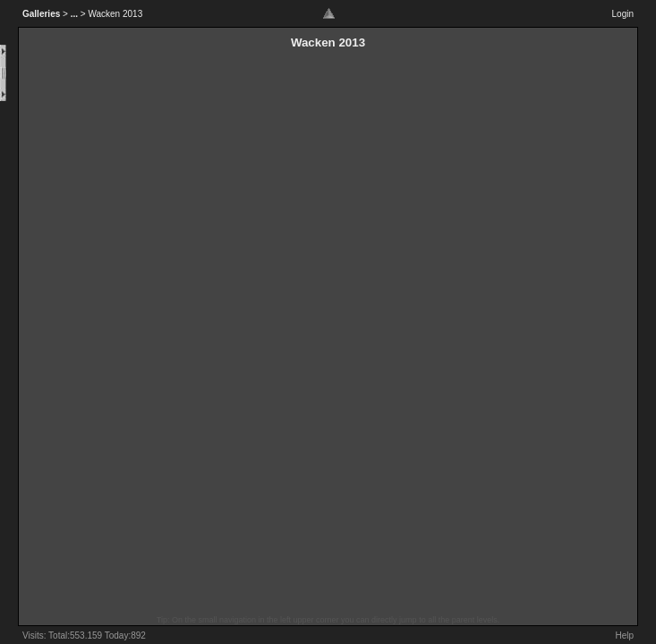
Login (623, 14)
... (74, 14)
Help (624, 636)
